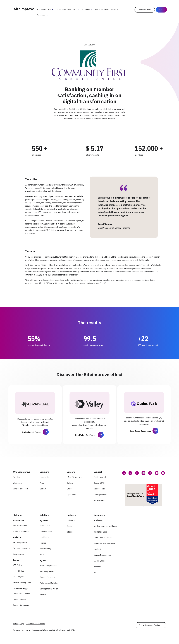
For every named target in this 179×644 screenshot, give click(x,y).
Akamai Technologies (102, 555)
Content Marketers (47, 577)
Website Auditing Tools (22, 582)
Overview (16, 477)
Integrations (18, 483)
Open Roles (71, 495)
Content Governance (21, 605)
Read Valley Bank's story (86, 435)
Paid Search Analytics (21, 548)
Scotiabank (98, 520)
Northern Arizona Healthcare (105, 526)
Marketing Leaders (47, 571)
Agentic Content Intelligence (107, 9)
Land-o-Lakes (99, 561)
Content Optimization (21, 593)
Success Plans (99, 489)
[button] (46, 432)
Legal (22, 624)
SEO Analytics (18, 577)
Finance (43, 543)
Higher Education (47, 531)
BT (95, 572)
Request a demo (144, 10)
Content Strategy (19, 599)
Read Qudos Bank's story (140, 431)
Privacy (16, 624)
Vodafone (97, 567)
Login (161, 9)
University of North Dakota (104, 543)
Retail (42, 554)
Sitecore (70, 532)
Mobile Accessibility (21, 531)
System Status (100, 500)
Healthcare (44, 537)
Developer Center (101, 495)
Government (45, 525)
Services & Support (20, 489)
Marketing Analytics (21, 542)
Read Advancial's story (31, 432)
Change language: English (149, 625)
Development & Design (49, 589)
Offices (70, 489)
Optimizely (71, 520)
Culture (70, 483)
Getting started (100, 477)
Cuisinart (97, 549)
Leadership (44, 477)
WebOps (43, 595)
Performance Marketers (49, 583)
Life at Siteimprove (74, 477)
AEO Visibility (18, 565)
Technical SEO (18, 571)
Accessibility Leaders (48, 566)
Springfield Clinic (100, 532)
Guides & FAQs (100, 483)
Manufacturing (46, 549)
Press (42, 483)
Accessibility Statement (36, 624)
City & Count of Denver (103, 538)
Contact (43, 489)
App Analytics (18, 554)
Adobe (69, 526)
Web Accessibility (20, 525)
